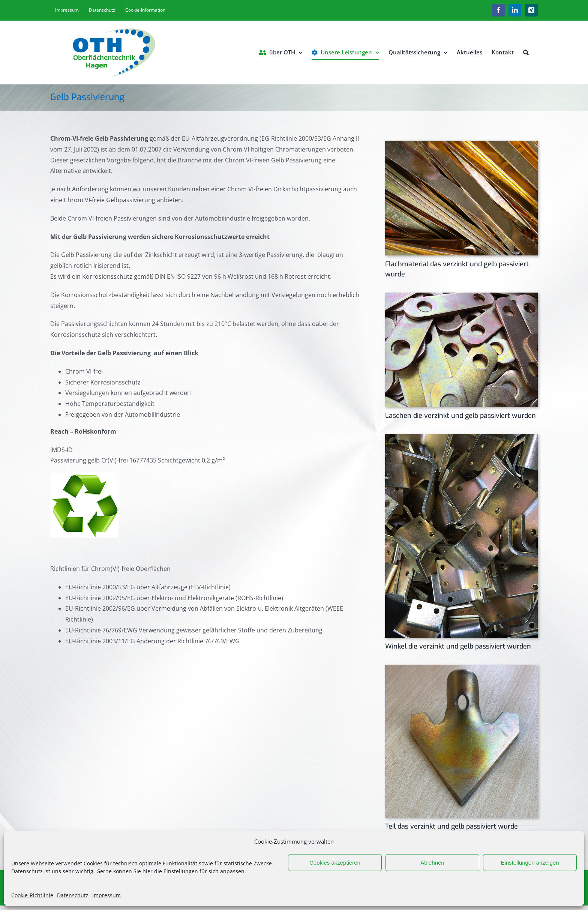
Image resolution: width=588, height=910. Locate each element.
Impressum (106, 895)
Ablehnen (432, 863)
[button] (526, 52)
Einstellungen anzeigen (530, 863)
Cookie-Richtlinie (32, 895)
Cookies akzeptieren (335, 863)
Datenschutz (73, 895)
